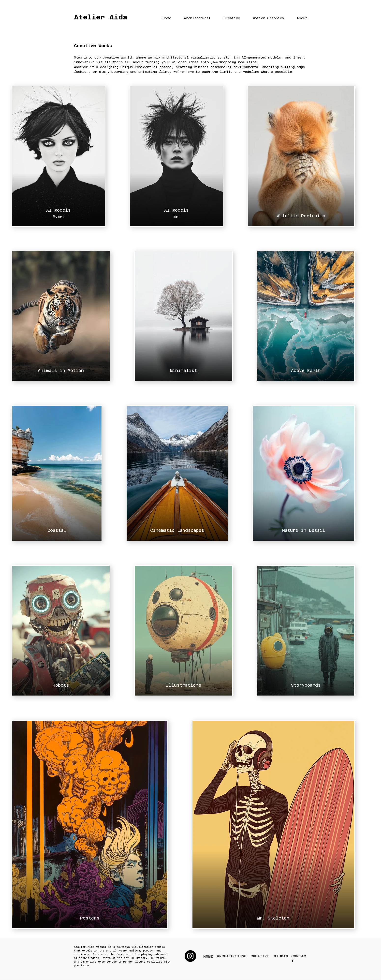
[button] (193, 18)
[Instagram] (190, 956)
